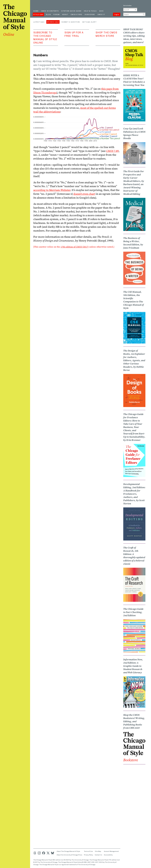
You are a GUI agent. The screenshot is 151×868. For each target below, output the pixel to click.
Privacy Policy (88, 855)
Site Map (98, 851)
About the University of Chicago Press (69, 855)
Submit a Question (71, 22)
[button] (136, 10)
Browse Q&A (53, 22)
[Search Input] (134, 14)
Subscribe (90, 14)
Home (36, 11)
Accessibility (108, 855)
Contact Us (98, 855)
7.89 (112, 151)
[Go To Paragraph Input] (130, 10)
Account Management (111, 851)
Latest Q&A (39, 22)
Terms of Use (88, 851)
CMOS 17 (101, 14)
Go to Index (127, 5)
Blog (48, 14)
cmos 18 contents (50, 11)
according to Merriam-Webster (52, 190)
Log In (117, 14)
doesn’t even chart (84, 194)
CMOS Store (76, 14)
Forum (57, 14)
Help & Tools (90, 11)
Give (101, 11)
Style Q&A (38, 14)
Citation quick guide (71, 11)
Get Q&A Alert (89, 22)
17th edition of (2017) (75, 247)
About (65, 14)
